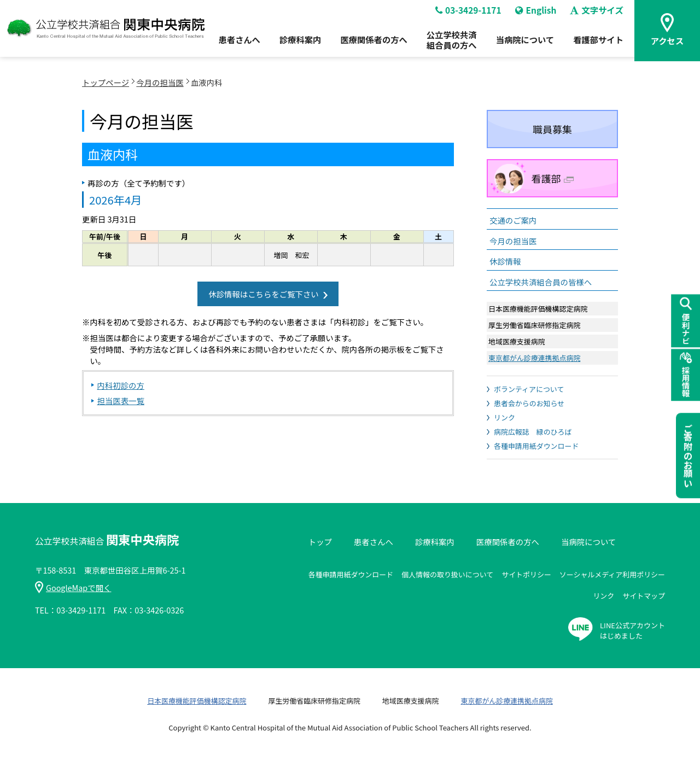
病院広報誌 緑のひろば (533, 432)
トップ (320, 542)
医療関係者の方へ (369, 44)
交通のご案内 (513, 220)
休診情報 (505, 261)
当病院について (525, 44)
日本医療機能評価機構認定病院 (197, 701)
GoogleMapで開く (73, 587)
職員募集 (552, 129)
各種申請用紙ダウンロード (536, 446)
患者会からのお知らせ (529, 403)
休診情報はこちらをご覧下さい (263, 294)
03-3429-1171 (468, 14)
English (537, 14)
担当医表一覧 (120, 401)
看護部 (553, 178)
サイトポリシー (526, 574)
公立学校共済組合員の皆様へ (541, 282)
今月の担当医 (160, 82)
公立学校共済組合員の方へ (449, 44)
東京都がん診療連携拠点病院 (534, 358)
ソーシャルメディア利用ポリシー (612, 574)
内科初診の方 (120, 385)
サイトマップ (644, 596)
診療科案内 (293, 44)
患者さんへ (230, 44)
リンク (504, 417)
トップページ (106, 82)
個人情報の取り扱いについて (447, 574)
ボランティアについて (529, 389)
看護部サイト (600, 44)
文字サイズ (600, 14)
